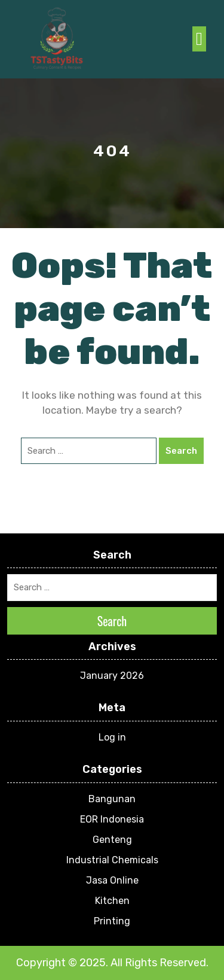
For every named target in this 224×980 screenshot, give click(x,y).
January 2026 (112, 676)
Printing (112, 921)
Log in (112, 737)
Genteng (112, 840)
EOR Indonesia (112, 819)
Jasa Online (112, 880)
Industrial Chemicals (112, 860)
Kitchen (112, 901)
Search (181, 451)
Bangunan (112, 799)
